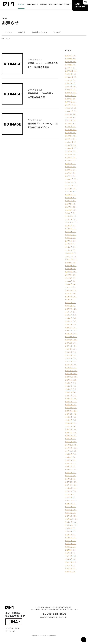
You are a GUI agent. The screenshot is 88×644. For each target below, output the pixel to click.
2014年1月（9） (70, 479)
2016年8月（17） (71, 383)
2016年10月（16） (71, 377)
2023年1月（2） (70, 176)
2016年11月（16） (71, 374)
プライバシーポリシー (13, 628)
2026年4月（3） (71, 59)
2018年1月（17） (71, 330)
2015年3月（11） (71, 435)
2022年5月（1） (70, 201)
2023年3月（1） (70, 170)
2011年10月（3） (71, 562)
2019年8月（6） (70, 303)
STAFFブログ (69, 4)
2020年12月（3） (71, 253)
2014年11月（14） (71, 448)
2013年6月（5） (70, 500)
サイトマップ (10, 631)
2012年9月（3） (70, 528)
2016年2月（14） (71, 402)
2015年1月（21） (71, 442)
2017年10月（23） (71, 340)
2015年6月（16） (71, 426)
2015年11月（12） (71, 411)
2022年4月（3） (71, 204)
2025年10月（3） (71, 77)
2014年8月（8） (71, 457)
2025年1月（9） (70, 102)
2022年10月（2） (71, 185)
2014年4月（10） (71, 469)
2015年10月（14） (71, 414)
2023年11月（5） (71, 145)
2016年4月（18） (71, 395)
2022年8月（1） (71, 191)
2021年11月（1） (71, 219)
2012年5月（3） (70, 541)
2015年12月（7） (71, 408)
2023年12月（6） (71, 142)
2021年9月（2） (70, 225)
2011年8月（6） (70, 568)
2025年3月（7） (70, 96)
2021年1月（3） (70, 250)
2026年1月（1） (70, 68)
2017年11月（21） (71, 337)
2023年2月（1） (70, 173)
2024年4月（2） (71, 130)
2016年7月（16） (71, 386)
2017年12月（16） (71, 334)
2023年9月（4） (71, 151)
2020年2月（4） (71, 284)
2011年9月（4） (70, 565)
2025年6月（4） (71, 86)
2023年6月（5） (71, 160)
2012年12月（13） (71, 519)
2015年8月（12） (71, 420)
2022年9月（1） (70, 188)
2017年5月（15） (71, 355)
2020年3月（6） (71, 281)
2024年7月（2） (71, 120)
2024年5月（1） (70, 127)
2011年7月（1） (70, 571)
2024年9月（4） (71, 114)
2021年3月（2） (70, 244)
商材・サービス (32, 4)
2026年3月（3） (71, 62)
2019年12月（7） (71, 290)
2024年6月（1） (71, 123)
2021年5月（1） (70, 238)
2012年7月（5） (70, 534)
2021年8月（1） (70, 228)
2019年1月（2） (70, 306)
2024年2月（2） (71, 136)
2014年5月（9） (70, 466)
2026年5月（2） (71, 55)
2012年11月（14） (71, 522)
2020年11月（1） (71, 256)
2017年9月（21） (71, 343)
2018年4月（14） (71, 321)
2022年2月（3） (71, 210)
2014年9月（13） (71, 454)
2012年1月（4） (70, 553)
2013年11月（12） (71, 485)
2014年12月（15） (71, 445)
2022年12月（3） (71, 179)
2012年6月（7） (70, 538)
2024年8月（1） (71, 117)
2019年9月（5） (70, 300)
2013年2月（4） (70, 513)
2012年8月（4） (71, 531)
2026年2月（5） (71, 65)
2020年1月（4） (71, 287)
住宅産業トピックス (39, 32)
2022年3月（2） (71, 207)
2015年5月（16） (71, 429)
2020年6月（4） (71, 272)
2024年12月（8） (71, 105)
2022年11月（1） (71, 182)
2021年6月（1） (70, 235)
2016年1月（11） (71, 405)
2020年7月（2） (71, 269)
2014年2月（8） (71, 476)
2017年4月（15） (71, 358)
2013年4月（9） (70, 507)
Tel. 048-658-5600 (54, 614)
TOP (3, 39)
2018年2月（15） (71, 327)
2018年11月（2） (71, 309)
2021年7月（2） (70, 232)
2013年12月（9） (71, 482)
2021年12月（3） (71, 216)
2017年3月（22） (71, 361)
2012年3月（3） (70, 547)
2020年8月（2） (71, 266)
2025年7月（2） (70, 83)
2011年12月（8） (71, 556)
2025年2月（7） (70, 99)
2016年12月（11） (71, 371)
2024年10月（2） (71, 111)
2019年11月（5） (71, 293)
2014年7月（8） (70, 460)
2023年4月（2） (71, 167)
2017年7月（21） (71, 349)
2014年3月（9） (70, 473)
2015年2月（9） (70, 439)
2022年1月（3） (70, 213)
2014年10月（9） (71, 451)
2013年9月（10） (71, 491)
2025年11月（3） (71, 74)
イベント (8, 32)
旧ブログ (57, 32)
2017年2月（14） (71, 364)
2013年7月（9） (70, 497)
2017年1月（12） (71, 368)
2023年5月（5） (70, 164)
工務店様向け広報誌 (56, 4)
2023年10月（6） (71, 148)
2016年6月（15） (71, 389)
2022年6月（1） (71, 198)
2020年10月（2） (71, 259)
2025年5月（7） (70, 89)
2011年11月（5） (71, 559)
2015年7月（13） (71, 423)
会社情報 (43, 4)
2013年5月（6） (70, 503)
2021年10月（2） (71, 222)
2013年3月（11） (71, 510)
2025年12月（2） (71, 71)
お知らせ (21, 4)
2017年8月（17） (71, 346)
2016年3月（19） (71, 398)
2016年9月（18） (71, 380)
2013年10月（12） (71, 488)
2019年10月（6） (71, 297)
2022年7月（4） (71, 194)
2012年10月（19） (71, 525)
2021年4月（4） (71, 241)
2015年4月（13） (71, 432)
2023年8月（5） (71, 154)
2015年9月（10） (71, 417)
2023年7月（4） (70, 157)
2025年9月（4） (71, 80)
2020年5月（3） (71, 275)
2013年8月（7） (70, 494)
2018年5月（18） (71, 318)
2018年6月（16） (71, 315)
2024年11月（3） (71, 108)
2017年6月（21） (71, 352)
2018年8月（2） (71, 312)
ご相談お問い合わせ (80, 5)
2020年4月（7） (71, 278)
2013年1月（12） (71, 516)
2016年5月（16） (71, 392)
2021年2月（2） (71, 247)
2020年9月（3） (71, 263)
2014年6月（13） (71, 463)
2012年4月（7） (70, 544)
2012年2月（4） (71, 550)
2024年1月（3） (70, 139)
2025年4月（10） (71, 93)
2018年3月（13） (71, 324)
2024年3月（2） (71, 133)
